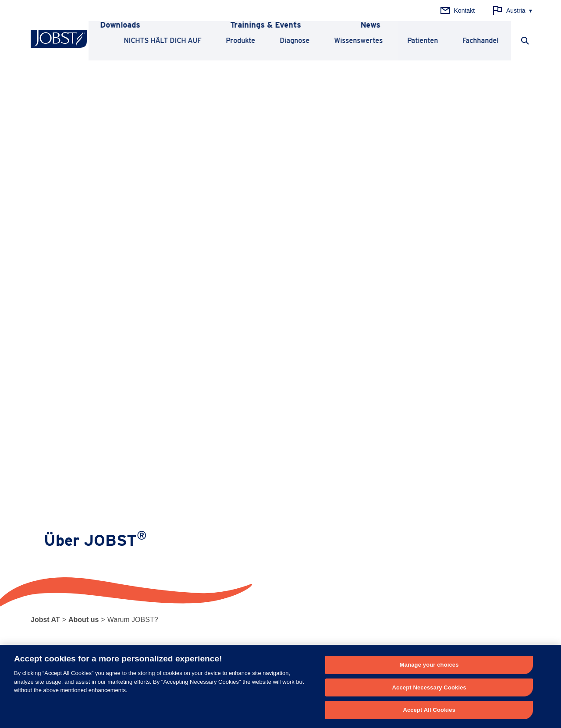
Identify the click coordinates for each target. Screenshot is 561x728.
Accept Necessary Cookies (429, 687)
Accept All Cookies (429, 710)
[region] (280, 686)
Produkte (239, 41)
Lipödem (145, 526)
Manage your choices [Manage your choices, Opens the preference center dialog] (429, 665)
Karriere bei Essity (466, 566)
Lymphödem (150, 539)
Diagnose (293, 41)
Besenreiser (150, 566)
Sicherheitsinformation (369, 553)
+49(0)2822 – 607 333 (195, 641)
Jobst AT (45, 90)
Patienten (421, 41)
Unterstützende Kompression (70, 539)
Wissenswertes (357, 41)
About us (83, 90)
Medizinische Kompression (67, 526)
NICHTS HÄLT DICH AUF (161, 41)
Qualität (451, 539)
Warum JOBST (463, 526)
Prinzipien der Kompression (273, 526)
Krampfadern (151, 553)
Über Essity (457, 553)
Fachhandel (479, 41)
